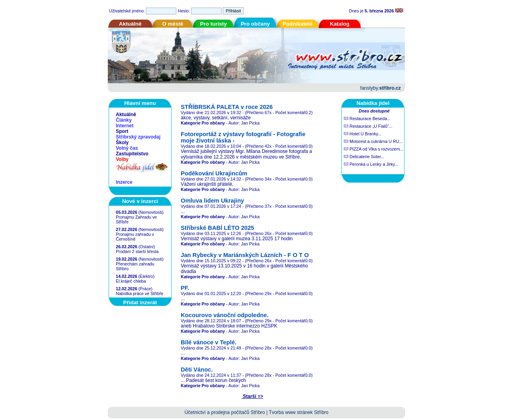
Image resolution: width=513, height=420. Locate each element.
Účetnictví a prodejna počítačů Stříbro (225, 412)
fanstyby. (381, 88)
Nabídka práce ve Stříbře (139, 293)
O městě (173, 24)
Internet (125, 126)
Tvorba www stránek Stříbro (299, 412)
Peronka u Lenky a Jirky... (371, 164)
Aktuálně (130, 24)
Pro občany (255, 24)
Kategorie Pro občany (203, 123)
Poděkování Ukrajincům (214, 173)
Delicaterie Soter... (364, 157)
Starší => (252, 396)
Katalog (340, 24)
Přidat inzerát (140, 302)
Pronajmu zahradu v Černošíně (135, 237)
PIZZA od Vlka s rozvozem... (374, 149)
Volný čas (127, 148)
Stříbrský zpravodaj (138, 137)
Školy (122, 143)
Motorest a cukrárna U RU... (373, 141)
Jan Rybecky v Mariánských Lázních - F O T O (245, 255)
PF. (185, 288)
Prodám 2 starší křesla (137, 251)
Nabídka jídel (373, 103)
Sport (122, 131)
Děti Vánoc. (197, 370)
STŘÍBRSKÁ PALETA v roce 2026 (227, 107)
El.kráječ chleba (131, 281)
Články (124, 120)
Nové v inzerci (140, 201)
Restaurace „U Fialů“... (368, 126)
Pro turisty (213, 24)
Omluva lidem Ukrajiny (212, 201)
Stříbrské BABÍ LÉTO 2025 (217, 228)
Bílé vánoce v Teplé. (209, 342)
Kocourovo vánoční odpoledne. (225, 315)
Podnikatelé (298, 24)
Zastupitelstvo (132, 154)
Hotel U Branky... (363, 134)
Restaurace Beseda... (367, 119)
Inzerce (124, 182)
